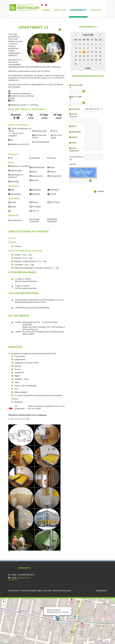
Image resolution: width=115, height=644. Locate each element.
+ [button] (4, 602)
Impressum (101, 591)
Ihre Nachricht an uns (76, 158)
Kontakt (96, 10)
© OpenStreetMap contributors (105, 643)
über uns (60, 10)
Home (46, 10)
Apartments (78, 10)
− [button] (4, 606)
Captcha (73, 164)
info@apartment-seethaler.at (20, 579)
